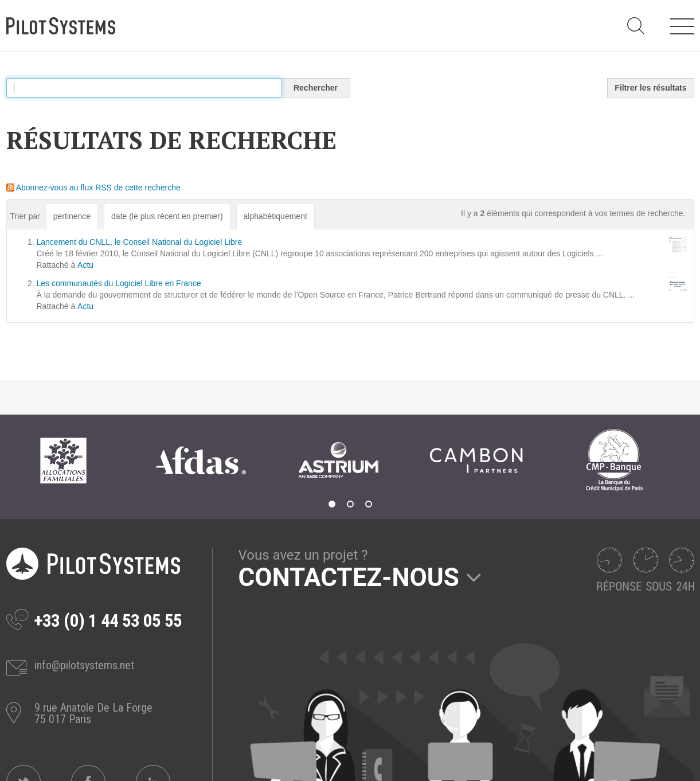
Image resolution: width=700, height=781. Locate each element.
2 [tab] (350, 504)
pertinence (72, 216)
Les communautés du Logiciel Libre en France (119, 283)
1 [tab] (332, 504)
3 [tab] (369, 504)
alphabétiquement (275, 216)
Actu (85, 265)
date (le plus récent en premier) (167, 216)
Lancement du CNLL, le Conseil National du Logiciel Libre (140, 242)
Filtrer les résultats (650, 88)
